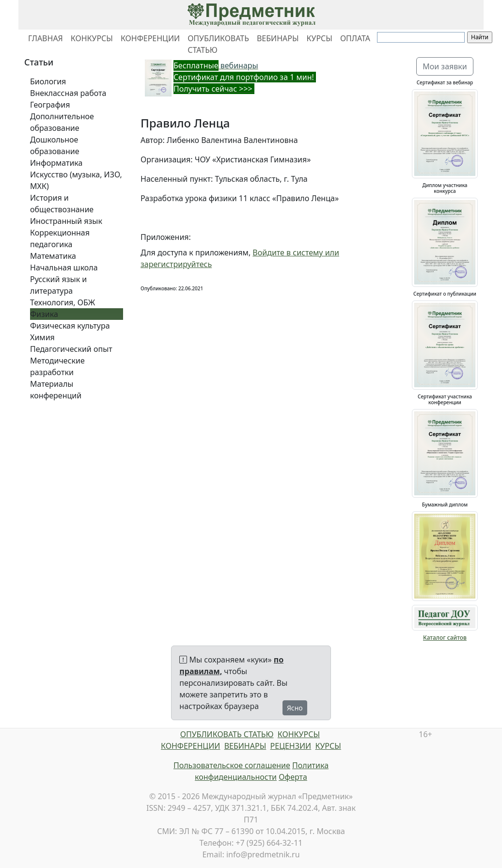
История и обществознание (62, 204)
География (50, 105)
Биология (48, 81)
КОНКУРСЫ (92, 38)
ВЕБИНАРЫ (278, 38)
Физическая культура (70, 326)
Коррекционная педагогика (60, 238)
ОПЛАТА (355, 38)
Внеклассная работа (68, 93)
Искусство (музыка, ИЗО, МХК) (76, 180)
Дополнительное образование (62, 122)
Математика (53, 256)
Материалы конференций (56, 390)
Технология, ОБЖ (63, 302)
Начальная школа (64, 268)
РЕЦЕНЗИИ (291, 746)
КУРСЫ (320, 38)
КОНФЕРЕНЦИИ (150, 38)
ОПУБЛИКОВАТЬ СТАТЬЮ (218, 44)
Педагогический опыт (71, 349)
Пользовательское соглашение (232, 765)
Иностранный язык (66, 221)
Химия (42, 337)
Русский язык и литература (58, 285)
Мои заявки (445, 66)
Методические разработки (57, 366)
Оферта (293, 777)
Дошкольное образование (55, 145)
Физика (44, 314)
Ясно (295, 708)
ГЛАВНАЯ (46, 38)
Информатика (56, 163)
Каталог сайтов (445, 638)
